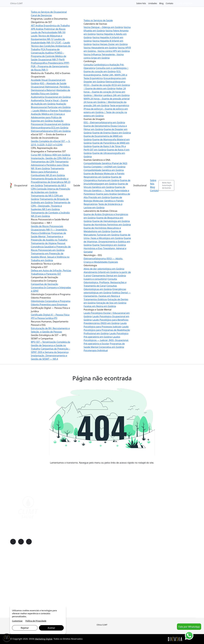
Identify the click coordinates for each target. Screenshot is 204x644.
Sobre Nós (141, 3)
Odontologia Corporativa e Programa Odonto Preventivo (36, 591)
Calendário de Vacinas (83, 562)
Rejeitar (25, 628)
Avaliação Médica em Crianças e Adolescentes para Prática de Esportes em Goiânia (48, 117)
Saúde (77, 185)
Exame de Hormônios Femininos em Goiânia (107, 225)
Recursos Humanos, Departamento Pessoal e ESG (33, 599)
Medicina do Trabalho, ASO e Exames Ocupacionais (34, 566)
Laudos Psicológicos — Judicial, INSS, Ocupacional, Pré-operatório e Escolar (106, 340)
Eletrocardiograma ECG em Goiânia (50, 128)
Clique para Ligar (185, 3)
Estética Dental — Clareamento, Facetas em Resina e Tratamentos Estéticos (107, 296)
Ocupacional (21, 185)
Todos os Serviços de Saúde (98, 20)
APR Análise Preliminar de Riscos (48, 29)
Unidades (153, 3)
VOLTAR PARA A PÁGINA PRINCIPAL (102, 468)
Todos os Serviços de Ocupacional (49, 12)
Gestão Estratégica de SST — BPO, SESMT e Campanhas (36, 603)
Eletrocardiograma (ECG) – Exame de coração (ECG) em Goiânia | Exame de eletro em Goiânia (107, 85)
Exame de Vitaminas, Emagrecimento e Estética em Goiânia (107, 242)
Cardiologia (78, 566)
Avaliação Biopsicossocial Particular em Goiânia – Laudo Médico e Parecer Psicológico (51, 107)
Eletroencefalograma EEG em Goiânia (51, 131)
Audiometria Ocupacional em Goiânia (51, 97)
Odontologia (78, 587)
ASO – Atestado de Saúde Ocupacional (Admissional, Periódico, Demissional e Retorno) (51, 87)
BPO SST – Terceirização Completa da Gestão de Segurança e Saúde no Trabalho (51, 345)
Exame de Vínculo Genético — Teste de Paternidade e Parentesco (106, 191)
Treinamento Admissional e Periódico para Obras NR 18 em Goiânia (50, 165)
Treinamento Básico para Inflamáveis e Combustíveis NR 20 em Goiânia (48, 172)
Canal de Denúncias (41, 15)
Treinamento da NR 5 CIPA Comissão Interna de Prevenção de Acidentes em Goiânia (51, 189)
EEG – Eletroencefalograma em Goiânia (104, 122)
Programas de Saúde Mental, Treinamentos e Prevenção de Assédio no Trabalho (49, 236)
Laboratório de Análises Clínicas (87, 578)
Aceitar (51, 628)
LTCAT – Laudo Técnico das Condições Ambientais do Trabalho (51, 46)
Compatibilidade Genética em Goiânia (104, 170)
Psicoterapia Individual (96, 350)
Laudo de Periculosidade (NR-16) (48, 32)
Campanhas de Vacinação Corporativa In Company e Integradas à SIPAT (51, 287)
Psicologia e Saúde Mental (85, 591)
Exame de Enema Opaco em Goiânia (112, 133)
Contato (169, 3)
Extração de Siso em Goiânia (111, 303)
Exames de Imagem (82, 570)
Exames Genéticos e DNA (84, 574)
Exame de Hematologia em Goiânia (111, 221)
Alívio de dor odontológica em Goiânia (104, 269)
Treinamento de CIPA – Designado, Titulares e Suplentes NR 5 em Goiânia (51, 206)
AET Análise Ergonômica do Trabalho (50, 26)
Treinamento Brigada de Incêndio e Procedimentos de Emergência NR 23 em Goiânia (51, 182)
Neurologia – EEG (81, 583)
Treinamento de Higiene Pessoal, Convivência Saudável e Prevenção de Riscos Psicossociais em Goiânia (51, 247)
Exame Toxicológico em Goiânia (109, 245)
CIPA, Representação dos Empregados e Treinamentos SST (37, 574)
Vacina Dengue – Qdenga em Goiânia (103, 27)
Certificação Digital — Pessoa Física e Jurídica (31, 595)
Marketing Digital (44, 639)
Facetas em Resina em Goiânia (100, 306)
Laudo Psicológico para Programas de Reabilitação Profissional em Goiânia (107, 330)
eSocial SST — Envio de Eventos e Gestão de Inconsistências (38, 570)
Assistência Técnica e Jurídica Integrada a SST (31, 583)
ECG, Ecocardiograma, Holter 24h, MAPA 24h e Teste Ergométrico (105, 75)
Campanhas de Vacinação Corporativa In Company (34, 587)
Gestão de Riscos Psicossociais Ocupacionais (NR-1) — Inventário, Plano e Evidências (49, 230)
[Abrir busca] (193, 185)
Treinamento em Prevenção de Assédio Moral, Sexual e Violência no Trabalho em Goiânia (50, 257)
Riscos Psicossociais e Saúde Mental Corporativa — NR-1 (36, 578)
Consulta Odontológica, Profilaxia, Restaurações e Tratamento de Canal (105, 282)
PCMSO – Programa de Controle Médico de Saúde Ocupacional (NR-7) (49, 56)
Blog (161, 3)
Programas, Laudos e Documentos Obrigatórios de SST (36, 562)
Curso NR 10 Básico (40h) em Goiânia (51, 155)
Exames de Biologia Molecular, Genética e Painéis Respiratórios (104, 201)
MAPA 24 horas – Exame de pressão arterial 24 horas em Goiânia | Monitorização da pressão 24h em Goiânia (107, 102)
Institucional (140, 185)
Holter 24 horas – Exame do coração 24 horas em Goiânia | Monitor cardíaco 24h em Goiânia (107, 92)
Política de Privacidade (36, 621)
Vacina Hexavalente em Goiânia (100, 48)
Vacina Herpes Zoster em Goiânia (110, 44)
